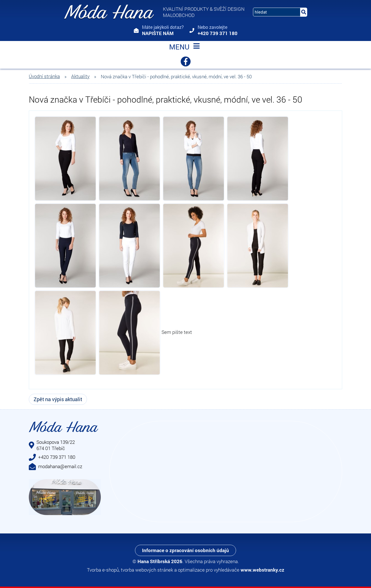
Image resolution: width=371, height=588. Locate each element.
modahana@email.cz (60, 466)
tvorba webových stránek (147, 570)
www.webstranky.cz (262, 570)
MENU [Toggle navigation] (185, 47)
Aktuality (80, 76)
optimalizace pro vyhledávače (209, 570)
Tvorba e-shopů (103, 570)
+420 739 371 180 (218, 33)
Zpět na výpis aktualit (58, 399)
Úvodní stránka (44, 76)
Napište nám (158, 33)
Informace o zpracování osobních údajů (185, 550)
